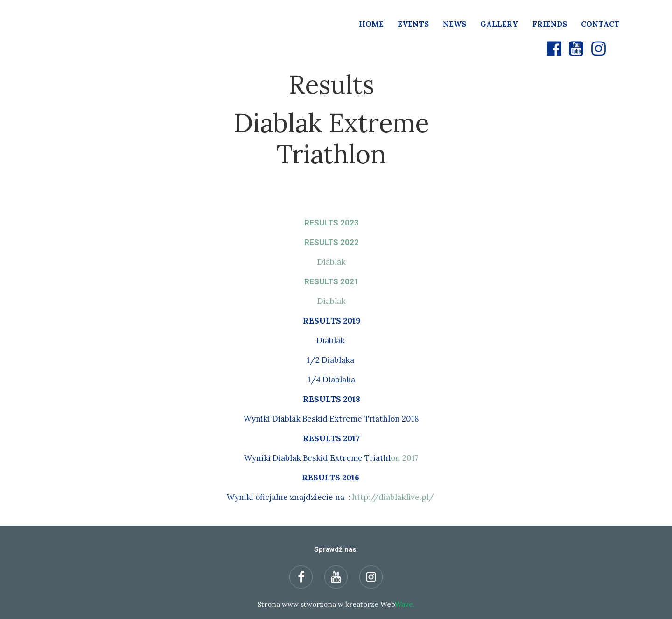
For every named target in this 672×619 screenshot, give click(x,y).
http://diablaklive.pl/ (393, 497)
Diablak (332, 262)
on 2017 (331, 458)
